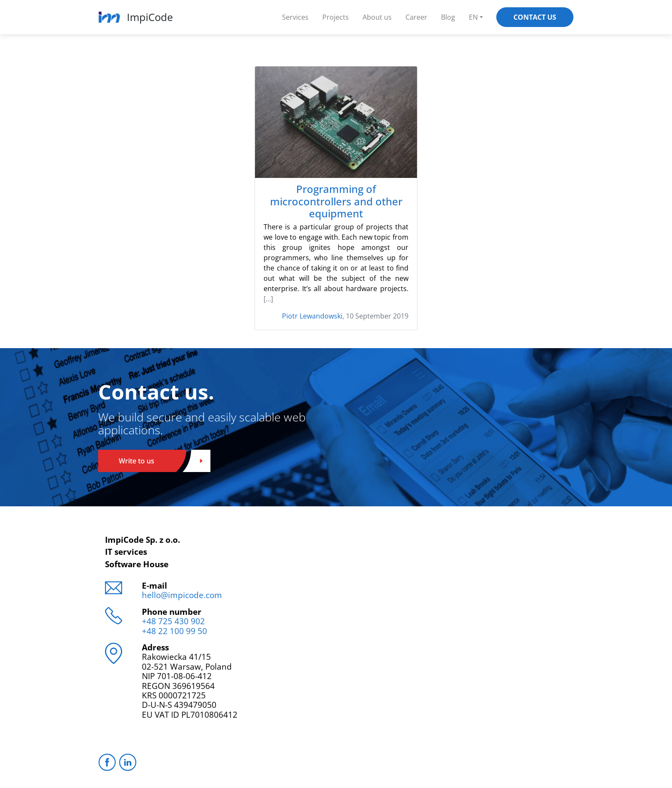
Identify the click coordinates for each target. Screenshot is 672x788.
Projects (336, 17)
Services (295, 17)
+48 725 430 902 (173, 621)
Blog (448, 17)
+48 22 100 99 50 (174, 631)
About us (377, 17)
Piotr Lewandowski (312, 316)
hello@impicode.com (182, 595)
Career (416, 17)
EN (473, 17)
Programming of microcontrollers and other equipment (336, 202)
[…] (268, 299)
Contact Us (535, 17)
